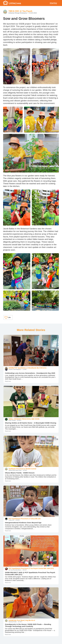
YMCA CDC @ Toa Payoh (20, 11)
